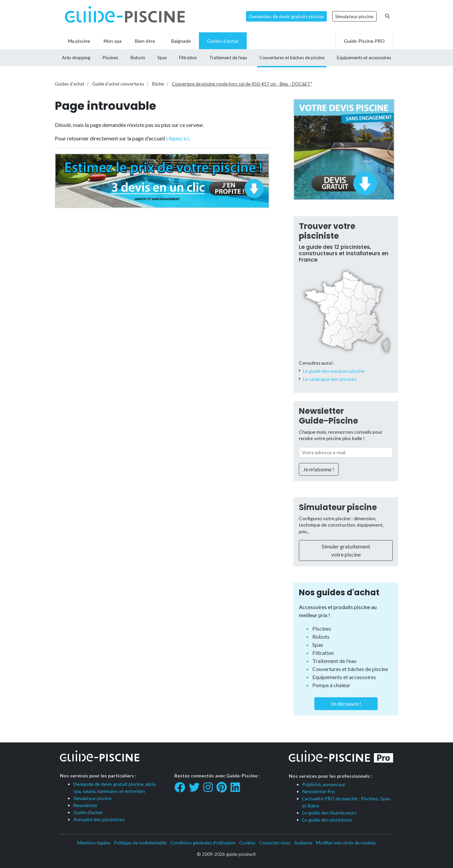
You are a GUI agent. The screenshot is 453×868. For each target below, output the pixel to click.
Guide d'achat (88, 812)
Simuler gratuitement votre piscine (346, 550)
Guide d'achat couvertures (118, 84)
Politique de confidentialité (140, 843)
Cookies (247, 843)
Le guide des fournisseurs (329, 813)
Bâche (158, 84)
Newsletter (85, 805)
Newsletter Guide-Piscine (328, 416)
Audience (303, 843)
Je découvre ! (346, 704)
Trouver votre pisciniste (327, 231)
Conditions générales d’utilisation (203, 843)
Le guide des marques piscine (334, 371)
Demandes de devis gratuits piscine (286, 16)
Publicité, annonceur (324, 784)
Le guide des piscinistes (327, 820)
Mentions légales (94, 843)
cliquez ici (177, 138)
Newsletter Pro (319, 791)
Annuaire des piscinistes (99, 819)
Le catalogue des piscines (330, 379)
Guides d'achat (69, 84)
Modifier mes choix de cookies (346, 843)
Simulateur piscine (354, 16)
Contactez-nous (275, 843)
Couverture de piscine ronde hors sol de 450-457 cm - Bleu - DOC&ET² (242, 84)
